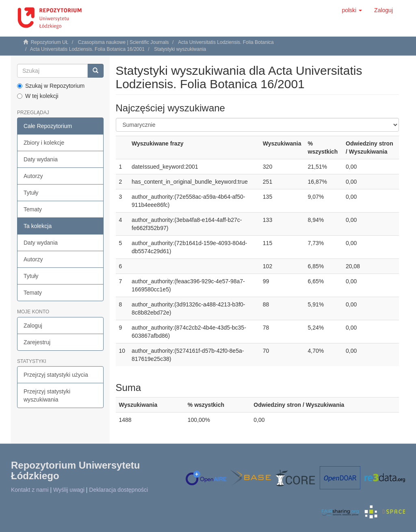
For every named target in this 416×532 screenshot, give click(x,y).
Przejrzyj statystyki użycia (56, 375)
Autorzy (33, 176)
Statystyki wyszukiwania (180, 49)
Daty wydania (41, 159)
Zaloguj (33, 326)
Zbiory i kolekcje (44, 143)
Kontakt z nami (30, 490)
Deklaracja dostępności (118, 490)
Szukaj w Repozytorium (51, 86)
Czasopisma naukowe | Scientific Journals (123, 42)
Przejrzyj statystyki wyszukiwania (47, 395)
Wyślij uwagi (69, 490)
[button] (352, 10)
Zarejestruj (37, 342)
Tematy (33, 209)
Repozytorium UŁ (50, 42)
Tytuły (31, 193)
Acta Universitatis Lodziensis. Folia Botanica (226, 42)
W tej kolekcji (38, 96)
